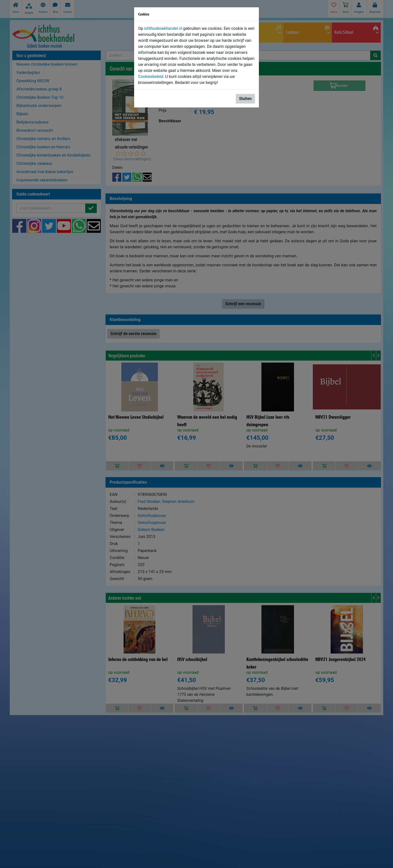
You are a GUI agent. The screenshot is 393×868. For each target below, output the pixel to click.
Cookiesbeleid (151, 77)
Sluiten (245, 99)
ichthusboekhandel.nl (163, 28)
